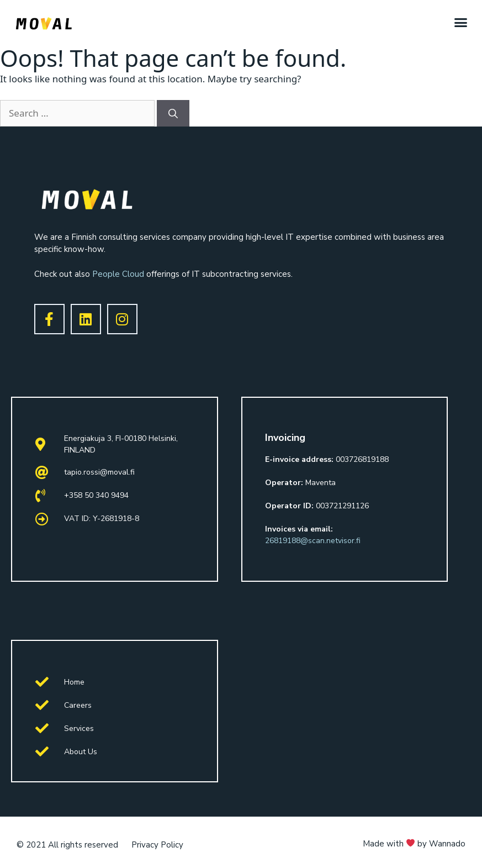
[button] (461, 22)
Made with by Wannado (414, 844)
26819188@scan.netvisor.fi (313, 541)
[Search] (173, 113)
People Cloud (118, 274)
